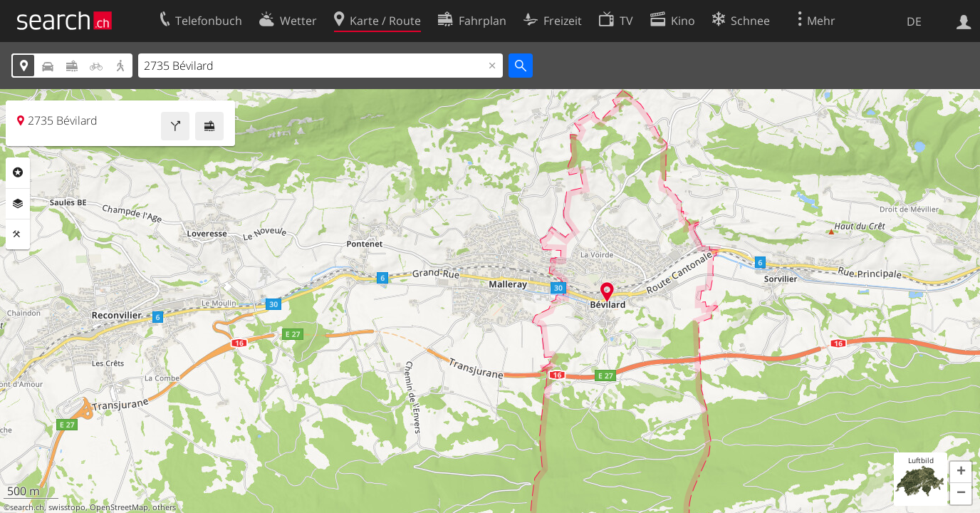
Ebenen (18, 204)
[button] (961, 472)
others (164, 507)
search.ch (27, 507)
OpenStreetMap (119, 507)
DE (914, 21)
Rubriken (18, 172)
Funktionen (18, 234)
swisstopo (67, 507)
